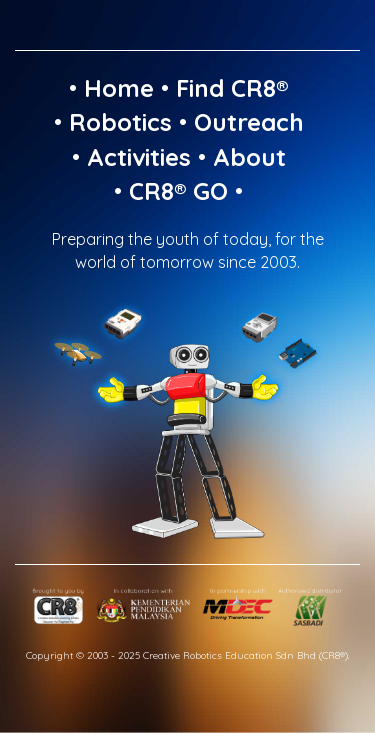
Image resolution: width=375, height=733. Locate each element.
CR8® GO (178, 191)
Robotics (120, 122)
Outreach (249, 122)
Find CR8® (232, 88)
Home (119, 88)
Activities (139, 157)
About (249, 157)
